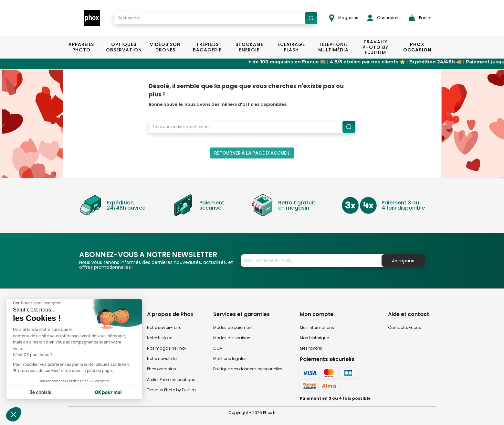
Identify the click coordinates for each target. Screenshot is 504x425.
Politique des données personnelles (248, 369)
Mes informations (317, 327)
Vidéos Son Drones (165, 47)
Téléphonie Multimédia (333, 47)
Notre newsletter (162, 359)
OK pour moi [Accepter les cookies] (108, 392)
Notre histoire (160, 338)
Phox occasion (162, 369)
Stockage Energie (249, 47)
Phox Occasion (417, 47)
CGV (218, 348)
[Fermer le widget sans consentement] (37, 303)
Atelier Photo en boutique (171, 380)
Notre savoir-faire (164, 327)
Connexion (383, 18)
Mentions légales (230, 359)
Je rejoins (403, 261)
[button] (14, 414)
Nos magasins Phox (167, 348)
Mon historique (314, 338)
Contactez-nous (404, 327)
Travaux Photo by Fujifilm (171, 390)
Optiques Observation (124, 47)
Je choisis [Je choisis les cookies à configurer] (40, 392)
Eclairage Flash (291, 47)
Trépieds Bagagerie (207, 47)
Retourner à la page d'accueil (252, 153)
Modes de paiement (233, 327)
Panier (420, 18)
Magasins (344, 18)
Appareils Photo (81, 47)
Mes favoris (311, 348)
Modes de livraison (232, 338)
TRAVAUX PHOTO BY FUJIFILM (375, 47)
